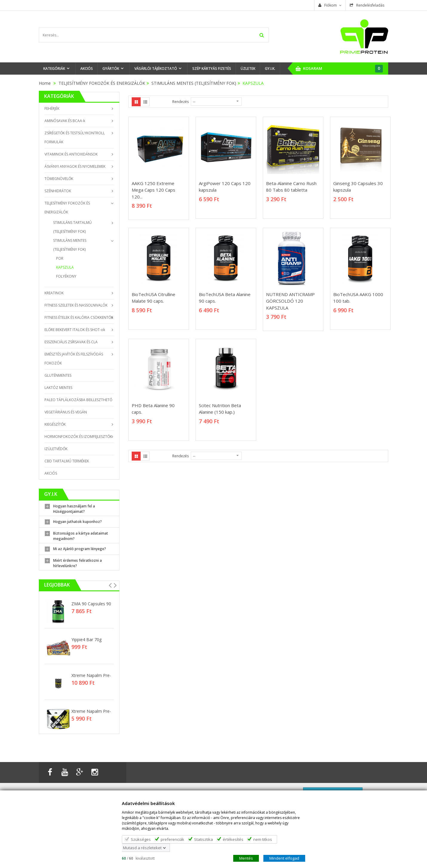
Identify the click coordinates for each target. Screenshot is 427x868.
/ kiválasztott (138, 858)
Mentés (246, 858)
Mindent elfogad (284, 858)
